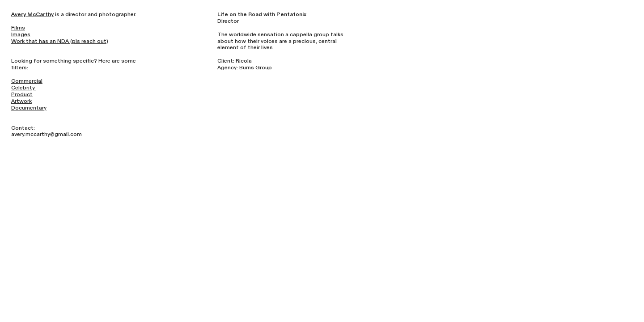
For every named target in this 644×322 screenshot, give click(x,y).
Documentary (29, 108)
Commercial (27, 81)
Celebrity (24, 88)
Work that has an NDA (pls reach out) (60, 41)
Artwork (21, 101)
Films (18, 28)
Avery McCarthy (32, 14)
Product (22, 94)
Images (21, 34)
